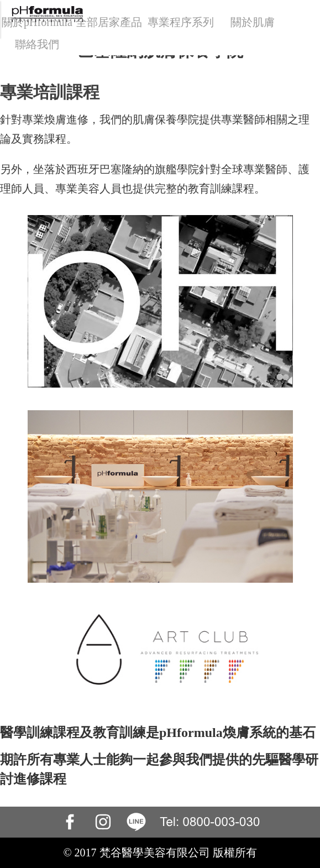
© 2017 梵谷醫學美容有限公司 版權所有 (160, 853)
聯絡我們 (37, 44)
